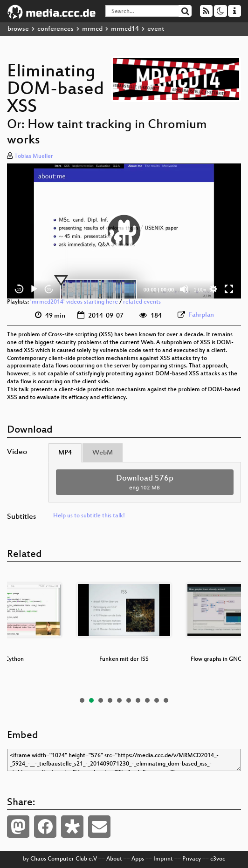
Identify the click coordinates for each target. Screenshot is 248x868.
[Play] (34, 289)
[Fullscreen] (229, 289)
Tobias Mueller (34, 156)
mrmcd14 (125, 29)
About (114, 859)
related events (142, 302)
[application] (124, 231)
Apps (138, 859)
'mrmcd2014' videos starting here (74, 302)
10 (166, 700)
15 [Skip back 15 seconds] (19, 289)
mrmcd (92, 29)
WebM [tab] (103, 453)
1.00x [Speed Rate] (200, 290)
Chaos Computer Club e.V (64, 859)
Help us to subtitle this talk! (89, 516)
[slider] (99, 289)
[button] (124, 231)
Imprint (163, 859)
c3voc (218, 859)
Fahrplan (201, 315)
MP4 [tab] (65, 453)
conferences (55, 29)
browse (18, 29)
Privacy (192, 859)
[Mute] (184, 289)
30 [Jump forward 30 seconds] (49, 289)
